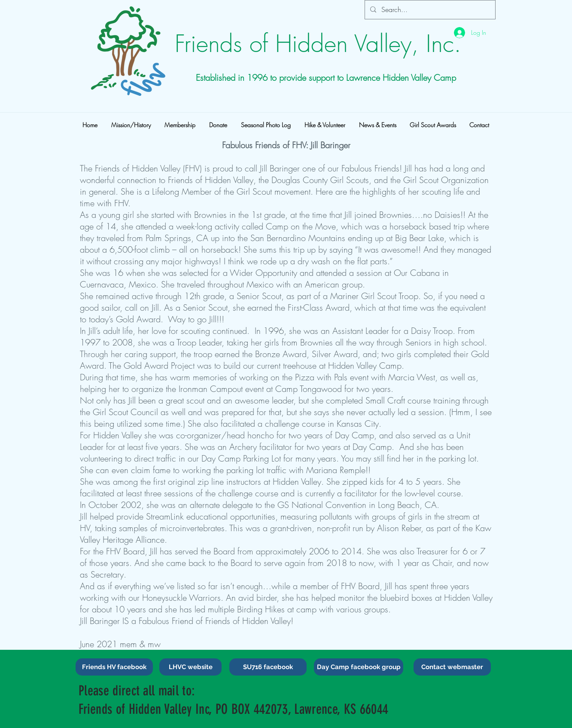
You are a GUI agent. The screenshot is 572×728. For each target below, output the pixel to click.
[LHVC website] (190, 667)
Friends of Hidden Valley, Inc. (318, 44)
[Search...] (429, 10)
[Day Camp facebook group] (359, 667)
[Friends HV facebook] (114, 667)
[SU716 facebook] (268, 667)
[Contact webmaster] (452, 667)
